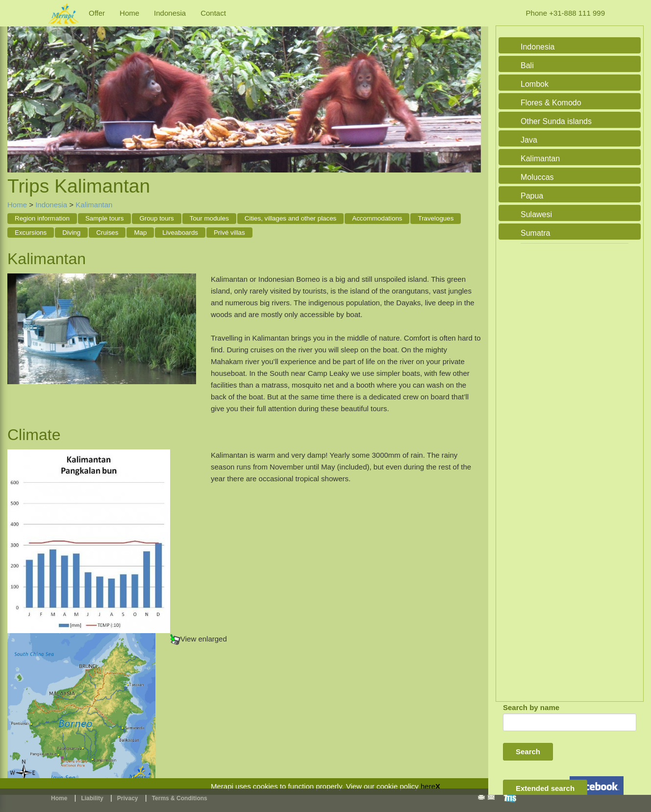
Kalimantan (94, 205)
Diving (71, 233)
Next (471, 89)
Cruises (107, 233)
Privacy (128, 798)
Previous (17, 89)
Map (140, 233)
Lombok (535, 84)
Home (129, 13)
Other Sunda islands (556, 121)
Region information (42, 218)
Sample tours (105, 218)
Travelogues (436, 218)
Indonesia (170, 13)
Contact (213, 13)
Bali (527, 65)
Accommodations (377, 218)
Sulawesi (536, 214)
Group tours (156, 218)
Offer (97, 13)
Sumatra (535, 233)
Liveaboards (180, 233)
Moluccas (537, 177)
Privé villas (229, 233)
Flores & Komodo (551, 103)
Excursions (31, 233)
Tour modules (209, 218)
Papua (532, 196)
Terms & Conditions (180, 798)
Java (529, 140)
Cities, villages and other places (290, 218)
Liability (92, 798)
